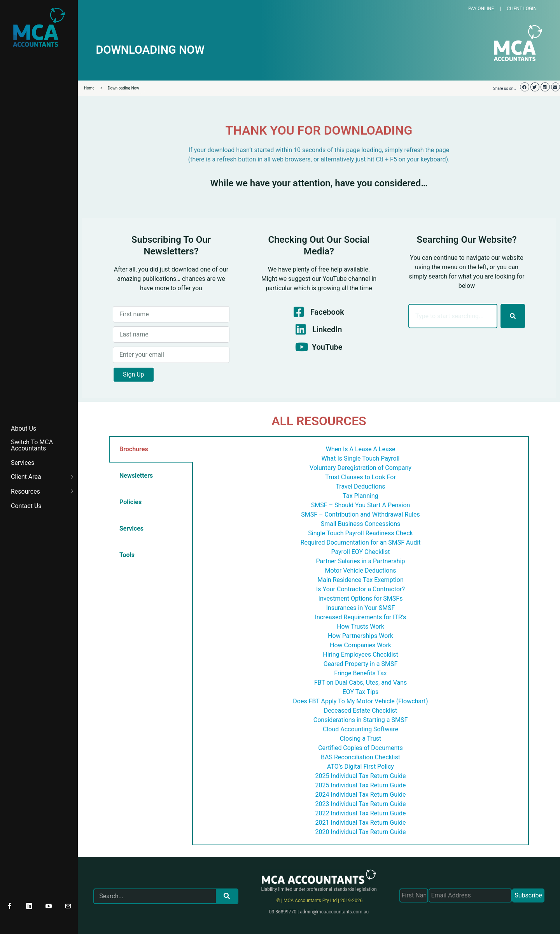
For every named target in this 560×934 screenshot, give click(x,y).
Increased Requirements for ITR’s (361, 617)
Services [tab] (131, 528)
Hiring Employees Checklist (360, 655)
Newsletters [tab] (136, 476)
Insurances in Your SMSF (361, 608)
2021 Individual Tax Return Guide (361, 823)
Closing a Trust (360, 739)
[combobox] (453, 316)
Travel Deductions (360, 486)
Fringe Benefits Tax (360, 673)
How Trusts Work (360, 626)
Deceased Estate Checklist (361, 711)
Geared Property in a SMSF (361, 664)
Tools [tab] (127, 555)
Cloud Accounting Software (360, 729)
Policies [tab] (130, 502)
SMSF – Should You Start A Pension (361, 505)
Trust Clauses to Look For (360, 477)
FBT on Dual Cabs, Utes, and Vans (361, 683)
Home (93, 88)
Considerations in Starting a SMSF (361, 720)
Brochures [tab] (134, 449)
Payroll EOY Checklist (360, 552)
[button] (525, 87)
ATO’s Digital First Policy (360, 767)
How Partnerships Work (360, 636)
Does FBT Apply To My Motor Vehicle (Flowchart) (360, 701)
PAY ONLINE (481, 9)
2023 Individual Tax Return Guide (361, 804)
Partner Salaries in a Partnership (360, 561)
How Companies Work (360, 645)
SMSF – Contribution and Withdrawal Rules (360, 514)
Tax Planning (360, 496)
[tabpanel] (360, 641)
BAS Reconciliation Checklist (360, 757)
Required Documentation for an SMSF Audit (361, 542)
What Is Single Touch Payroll (361, 458)
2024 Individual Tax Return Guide (361, 795)
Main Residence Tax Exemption (360, 580)
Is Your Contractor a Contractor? (360, 589)
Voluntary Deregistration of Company (360, 468)
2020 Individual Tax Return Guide (361, 832)
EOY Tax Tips (361, 692)
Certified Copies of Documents (360, 748)
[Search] (513, 316)
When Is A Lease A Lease (361, 449)
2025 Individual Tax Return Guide (361, 776)
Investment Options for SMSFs (361, 598)
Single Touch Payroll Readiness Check (360, 533)
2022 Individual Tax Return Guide (361, 813)
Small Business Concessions (361, 524)
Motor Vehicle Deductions (361, 570)
